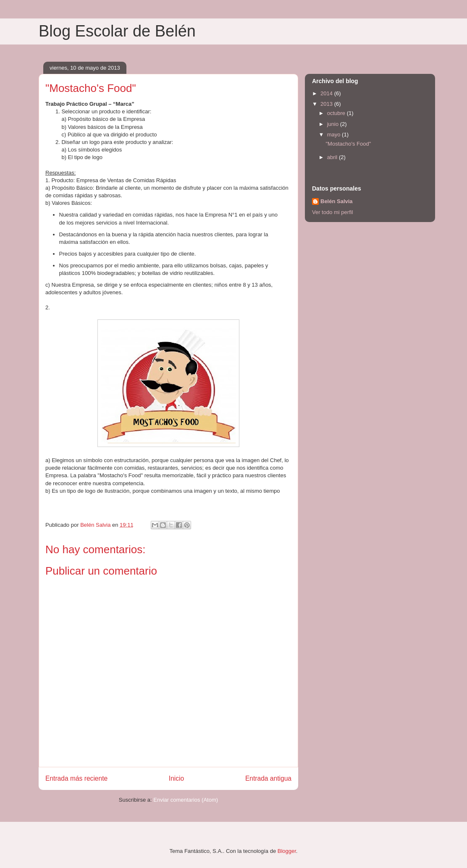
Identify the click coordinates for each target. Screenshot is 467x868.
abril (333, 157)
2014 (327, 93)
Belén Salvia (337, 201)
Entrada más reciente (76, 778)
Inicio (176, 778)
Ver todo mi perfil (333, 212)
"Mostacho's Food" (348, 144)
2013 (327, 104)
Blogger (287, 851)
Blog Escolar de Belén (117, 31)
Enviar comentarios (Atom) (186, 800)
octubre (337, 113)
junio (334, 124)
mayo (335, 135)
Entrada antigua (268, 778)
